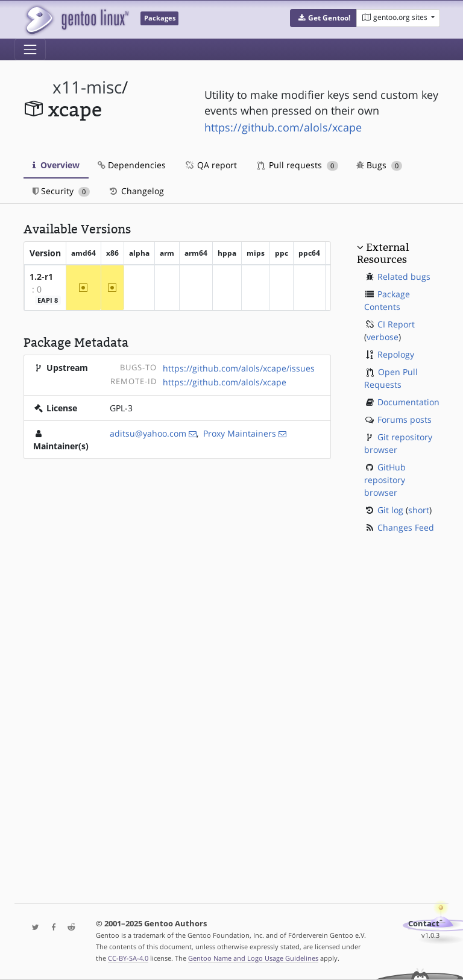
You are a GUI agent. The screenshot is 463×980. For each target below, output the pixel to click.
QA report (210, 165)
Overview (56, 165)
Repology (396, 354)
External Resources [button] (383, 253)
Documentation (408, 402)
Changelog (136, 191)
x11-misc (87, 87)
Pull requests (298, 165)
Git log (390, 510)
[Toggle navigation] (30, 49)
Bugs (380, 165)
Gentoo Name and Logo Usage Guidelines (253, 958)
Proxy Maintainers (240, 433)
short (419, 510)
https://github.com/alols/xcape (283, 127)
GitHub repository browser (385, 480)
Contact (424, 924)
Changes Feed (406, 527)
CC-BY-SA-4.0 (128, 958)
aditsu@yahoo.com (148, 433)
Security (61, 191)
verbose (383, 337)
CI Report (396, 324)
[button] (323, 18)
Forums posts (405, 419)
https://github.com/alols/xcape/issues (239, 368)
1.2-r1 (41, 277)
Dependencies (132, 165)
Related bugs (404, 277)
